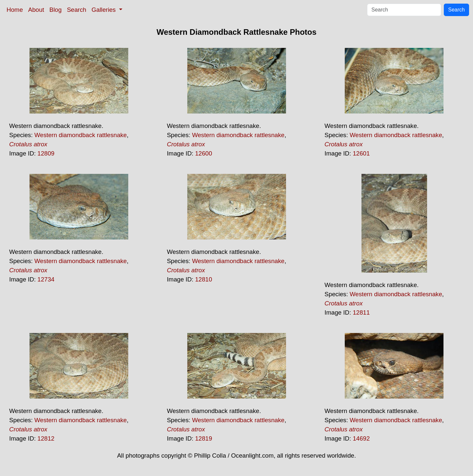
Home (15, 10)
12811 (361, 312)
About (36, 10)
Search (77, 10)
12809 (46, 153)
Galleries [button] (104, 10)
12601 (361, 153)
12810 (204, 279)
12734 (46, 279)
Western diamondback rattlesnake (81, 135)
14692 (361, 438)
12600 (204, 153)
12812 (46, 438)
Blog (56, 10)
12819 (204, 438)
